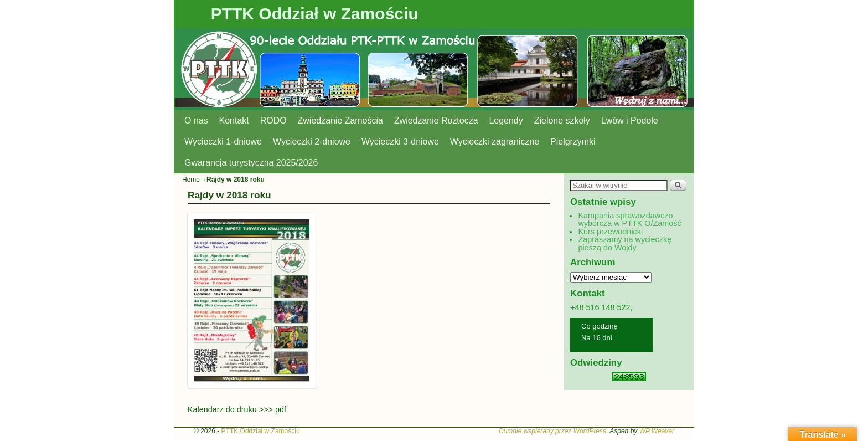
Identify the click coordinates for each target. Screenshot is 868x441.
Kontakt (234, 120)
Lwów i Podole (630, 120)
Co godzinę (600, 326)
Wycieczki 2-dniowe (312, 142)
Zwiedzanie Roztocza (436, 120)
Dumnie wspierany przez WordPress (552, 431)
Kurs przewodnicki (610, 232)
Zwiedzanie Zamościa (340, 120)
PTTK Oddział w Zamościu (315, 14)
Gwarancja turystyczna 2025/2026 (251, 163)
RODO (273, 120)
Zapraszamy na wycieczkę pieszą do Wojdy (625, 243)
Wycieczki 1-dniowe (223, 142)
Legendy (506, 120)
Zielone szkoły (562, 120)
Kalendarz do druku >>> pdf (237, 409)
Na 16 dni (597, 338)
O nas (196, 120)
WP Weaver (657, 431)
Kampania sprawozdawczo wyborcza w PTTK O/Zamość (629, 219)
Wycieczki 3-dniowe (400, 142)
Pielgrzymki (573, 142)
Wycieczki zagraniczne (495, 142)
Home (191, 180)
